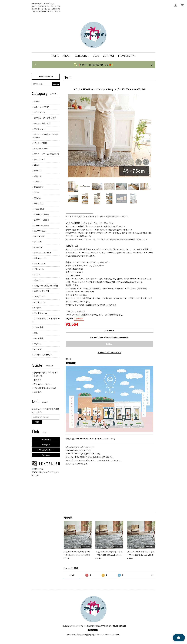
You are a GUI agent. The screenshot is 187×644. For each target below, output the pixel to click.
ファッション (40, 297)
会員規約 (38, 392)
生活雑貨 (38, 308)
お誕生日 (38, 176)
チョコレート (40, 160)
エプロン (38, 344)
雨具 (36, 333)
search (56, 84)
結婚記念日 (39, 187)
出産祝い (38, 181)
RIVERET (38, 247)
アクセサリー (40, 129)
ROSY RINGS (40, 264)
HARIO (37, 275)
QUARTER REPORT (43, 253)
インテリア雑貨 (41, 143)
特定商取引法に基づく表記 (45, 388)
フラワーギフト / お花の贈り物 (47, 154)
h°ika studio (39, 269)
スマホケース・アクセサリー (46, 118)
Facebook (46, 455)
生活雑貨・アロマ (41, 149)
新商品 (37, 102)
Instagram (46, 445)
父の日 (37, 192)
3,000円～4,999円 (41, 220)
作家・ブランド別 (41, 291)
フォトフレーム (41, 313)
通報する (68, 359)
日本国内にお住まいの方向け (109, 353)
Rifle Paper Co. (40, 258)
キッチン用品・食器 (42, 123)
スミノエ (38, 242)
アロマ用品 (39, 327)
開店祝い (38, 198)
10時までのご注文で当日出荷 (46, 286)
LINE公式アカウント (46, 450)
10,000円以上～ (41, 231)
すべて (72, 575)
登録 (37, 422)
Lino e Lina (39, 280)
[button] (82, 56)
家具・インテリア (41, 107)
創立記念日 (39, 203)
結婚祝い (38, 171)
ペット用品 (39, 338)
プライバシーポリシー (43, 384)
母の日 (37, 165)
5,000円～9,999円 (41, 225)
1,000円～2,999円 (41, 214)
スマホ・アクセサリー (43, 355)
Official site (46, 439)
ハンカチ (38, 349)
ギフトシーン (40, 302)
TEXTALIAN (39, 236)
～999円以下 (39, 209)
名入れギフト (40, 112)
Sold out (109, 344)
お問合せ (38, 380)
